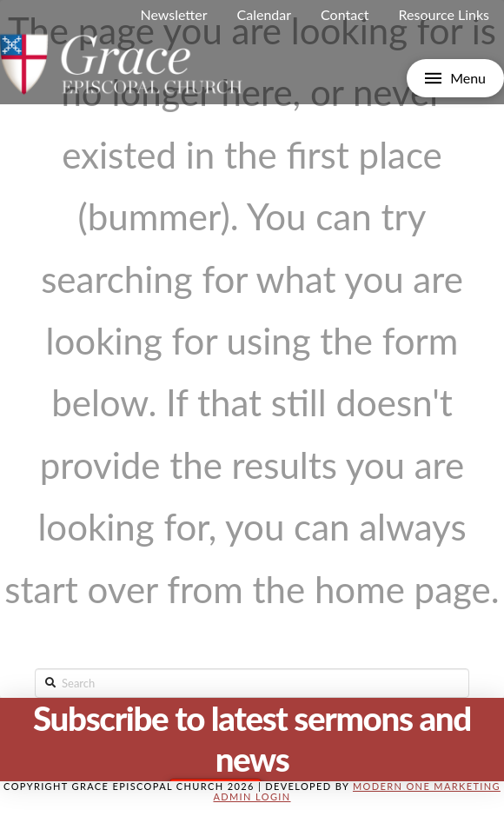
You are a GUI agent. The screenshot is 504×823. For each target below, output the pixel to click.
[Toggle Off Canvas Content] (455, 78)
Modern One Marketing (427, 786)
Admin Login (252, 796)
